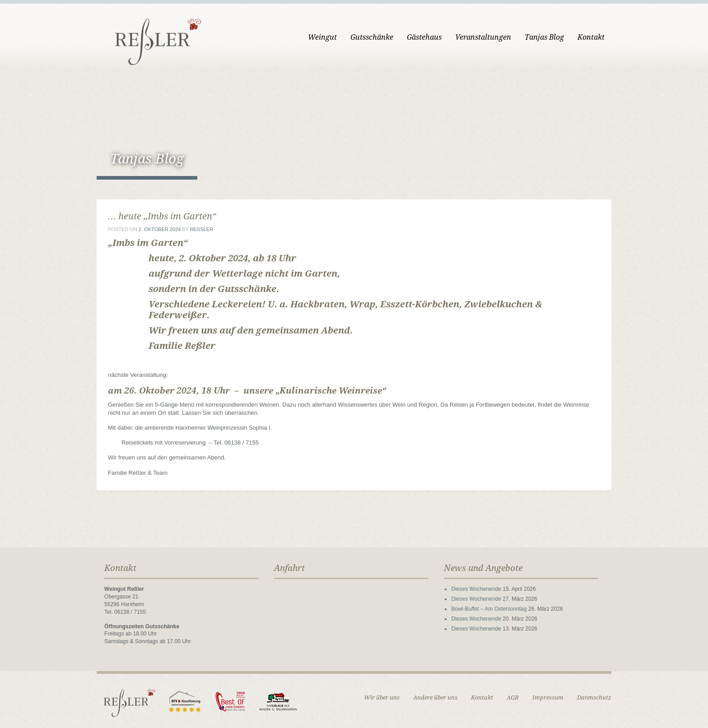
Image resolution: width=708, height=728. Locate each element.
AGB (513, 698)
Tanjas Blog (544, 37)
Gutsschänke (372, 37)
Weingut (322, 37)
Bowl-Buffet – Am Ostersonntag (489, 609)
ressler (202, 229)
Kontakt (591, 37)
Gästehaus (424, 37)
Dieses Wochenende (476, 589)
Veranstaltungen (483, 37)
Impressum (548, 698)
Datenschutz (594, 698)
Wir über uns (382, 698)
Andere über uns (435, 698)
